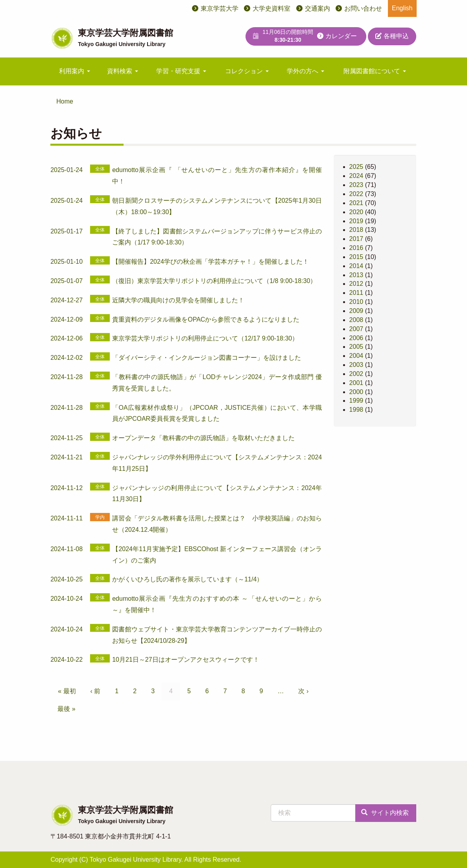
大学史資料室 (271, 8)
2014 (356, 266)
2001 (356, 383)
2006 (356, 338)
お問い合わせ (363, 8)
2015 (356, 257)
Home (65, 101)
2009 (356, 311)
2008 (356, 320)
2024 (356, 176)
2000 (356, 392)
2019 (356, 221)
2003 (356, 365)
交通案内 (317, 8)
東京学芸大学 (220, 8)
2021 (356, 203)
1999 (356, 401)
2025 (356, 167)
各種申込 (392, 36)
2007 (356, 329)
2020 (356, 212)
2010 (356, 302)
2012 (356, 284)
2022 (356, 194)
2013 (356, 275)
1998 (356, 410)
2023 (356, 185)
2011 (356, 293)
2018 (356, 230)
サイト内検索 (385, 813)
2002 (356, 374)
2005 (356, 347)
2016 (356, 248)
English (402, 8)
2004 (356, 356)
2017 (356, 239)
